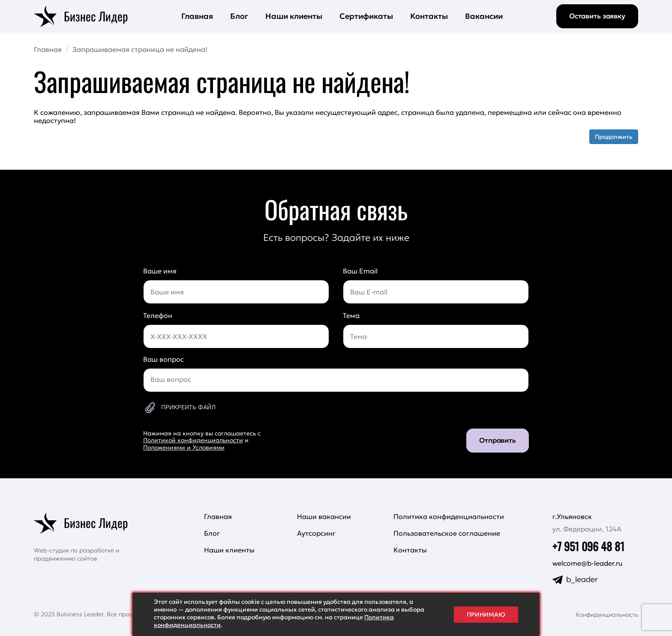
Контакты (429, 16)
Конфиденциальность (607, 615)
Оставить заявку (597, 16)
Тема (351, 315)
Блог (239, 16)
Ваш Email (360, 271)
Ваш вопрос (163, 359)
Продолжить (614, 137)
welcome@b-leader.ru (588, 563)
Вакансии (484, 16)
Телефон (158, 315)
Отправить (498, 440)
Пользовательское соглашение (447, 533)
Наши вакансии (324, 516)
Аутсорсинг (316, 533)
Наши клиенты (294, 16)
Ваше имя (160, 271)
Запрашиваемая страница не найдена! (140, 49)
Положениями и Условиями (184, 447)
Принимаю (486, 615)
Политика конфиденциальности (449, 516)
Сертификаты (366, 16)
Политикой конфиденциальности (193, 440)
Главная (197, 16)
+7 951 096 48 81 (588, 546)
